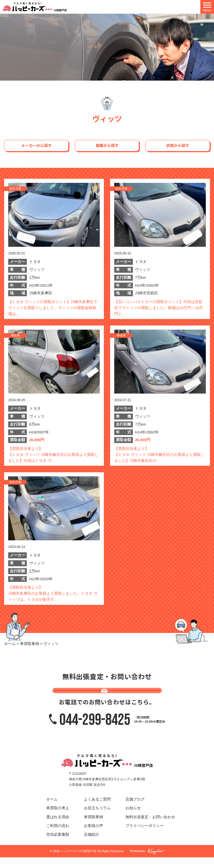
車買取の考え (58, 819)
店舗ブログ (135, 810)
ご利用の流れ (58, 836)
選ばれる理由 (58, 827)
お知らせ (133, 819)
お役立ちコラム (97, 819)
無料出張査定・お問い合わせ (150, 827)
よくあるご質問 (97, 810)
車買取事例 (93, 827)
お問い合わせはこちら (112, 695)
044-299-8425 (95, 730)
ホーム (52, 810)
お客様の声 (93, 836)
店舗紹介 (92, 845)
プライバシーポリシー (145, 836)
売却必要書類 (58, 845)
